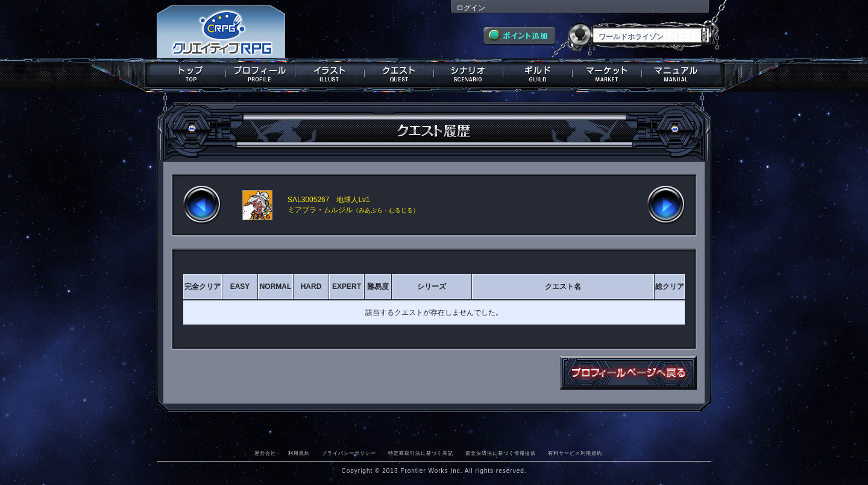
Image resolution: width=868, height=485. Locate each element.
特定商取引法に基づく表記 (421, 453)
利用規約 (299, 453)
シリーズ (432, 287)
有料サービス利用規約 (575, 453)
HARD (311, 287)
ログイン (471, 8)
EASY (240, 287)
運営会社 (265, 453)
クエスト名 (563, 287)
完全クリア (203, 287)
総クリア (670, 287)
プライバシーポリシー (349, 453)
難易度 (378, 287)
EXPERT (347, 287)
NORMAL (276, 287)
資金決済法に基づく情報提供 (501, 453)
